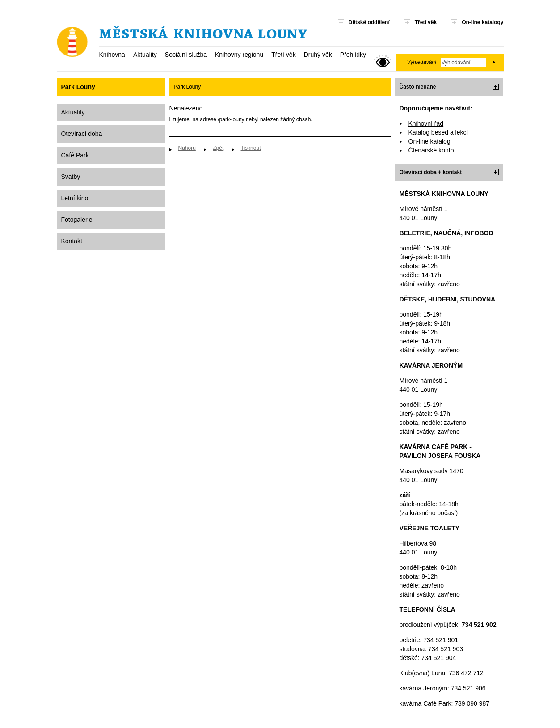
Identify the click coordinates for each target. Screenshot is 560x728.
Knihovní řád (426, 123)
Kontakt (72, 241)
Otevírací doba (82, 134)
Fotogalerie (77, 220)
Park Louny (187, 87)
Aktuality (145, 55)
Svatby (71, 177)
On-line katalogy (482, 22)
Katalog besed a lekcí (438, 132)
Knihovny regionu (239, 55)
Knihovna (112, 55)
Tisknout (251, 148)
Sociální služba (186, 55)
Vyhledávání (422, 62)
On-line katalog (429, 141)
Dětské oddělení (369, 22)
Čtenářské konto (431, 150)
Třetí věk (283, 55)
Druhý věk (318, 55)
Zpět (218, 148)
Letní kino (75, 198)
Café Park (75, 155)
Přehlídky (353, 55)
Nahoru (187, 148)
